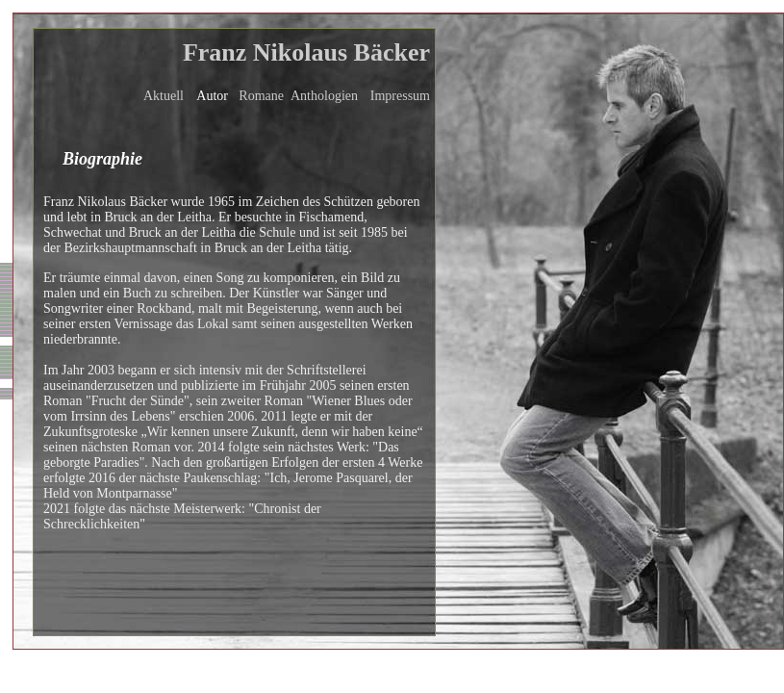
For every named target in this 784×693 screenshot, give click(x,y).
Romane (261, 96)
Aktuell (164, 96)
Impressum (400, 96)
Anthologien (324, 96)
